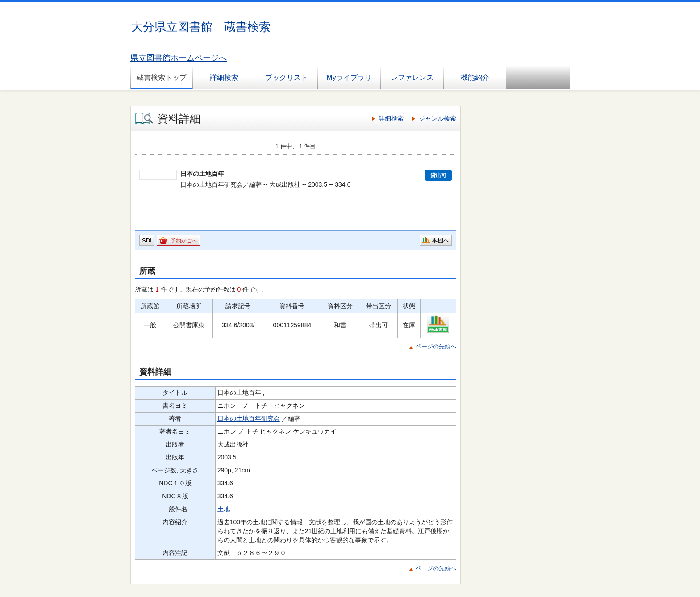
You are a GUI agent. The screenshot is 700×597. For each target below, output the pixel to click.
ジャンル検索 (437, 118)
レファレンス (412, 77)
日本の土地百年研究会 (249, 418)
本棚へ (440, 240)
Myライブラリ (349, 77)
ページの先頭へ (436, 346)
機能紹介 (475, 77)
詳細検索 (224, 77)
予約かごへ (184, 241)
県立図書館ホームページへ (179, 58)
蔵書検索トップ (162, 77)
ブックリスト (287, 77)
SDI (147, 240)
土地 (224, 509)
